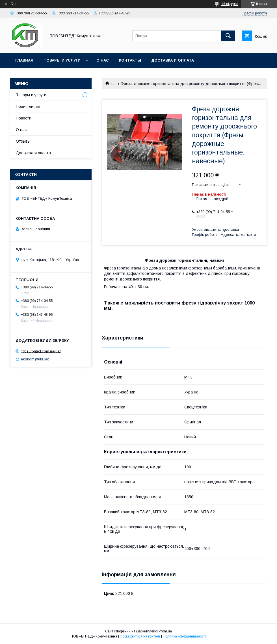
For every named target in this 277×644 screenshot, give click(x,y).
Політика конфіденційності (184, 636)
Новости (24, 118)
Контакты (130, 60)
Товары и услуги (62, 60)
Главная (24, 60)
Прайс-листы (28, 106)
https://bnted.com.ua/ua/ (41, 351)
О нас (103, 60)
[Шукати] (228, 36)
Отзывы (23, 141)
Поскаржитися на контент (140, 636)
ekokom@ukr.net (35, 359)
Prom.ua (165, 631)
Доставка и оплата (173, 60)
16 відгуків (230, 4)
